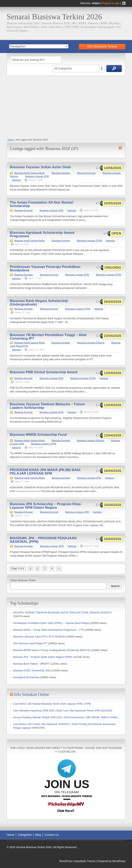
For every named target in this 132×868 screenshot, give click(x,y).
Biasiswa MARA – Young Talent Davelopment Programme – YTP (48, 630)
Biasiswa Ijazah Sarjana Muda (30, 173)
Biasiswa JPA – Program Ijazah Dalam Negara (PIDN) (43, 657)
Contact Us (52, 835)
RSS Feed (124, 3)
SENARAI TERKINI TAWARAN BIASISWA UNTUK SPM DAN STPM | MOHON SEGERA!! (63, 613)
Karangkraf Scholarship (26, 677)
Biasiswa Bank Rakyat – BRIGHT (31, 664)
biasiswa (16, 180)
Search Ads (114, 69)
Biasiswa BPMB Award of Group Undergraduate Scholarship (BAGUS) (52, 650)
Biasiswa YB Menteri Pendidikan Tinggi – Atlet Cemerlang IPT (48, 337)
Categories (25, 835)
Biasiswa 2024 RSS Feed (120, 148)
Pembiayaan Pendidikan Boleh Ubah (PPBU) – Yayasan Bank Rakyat (51, 623)
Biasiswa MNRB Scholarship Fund (38, 435)
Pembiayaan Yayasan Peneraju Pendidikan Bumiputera (45, 269)
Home (11, 140)
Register (107, 3)
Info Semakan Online (32, 694)
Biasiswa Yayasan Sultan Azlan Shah (41, 167)
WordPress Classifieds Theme (77, 861)
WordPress (119, 861)
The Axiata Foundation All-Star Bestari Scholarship (42, 204)
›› (59, 568)
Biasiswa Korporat (86, 173)
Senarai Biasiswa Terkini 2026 (54, 17)
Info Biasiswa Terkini (102, 47)
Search (115, 586)
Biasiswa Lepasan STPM (89, 241)
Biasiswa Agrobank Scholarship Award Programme (42, 234)
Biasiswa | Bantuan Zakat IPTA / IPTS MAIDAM (39, 637)
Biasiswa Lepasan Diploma (91, 343)
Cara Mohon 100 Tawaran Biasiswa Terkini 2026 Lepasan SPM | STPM (52, 704)
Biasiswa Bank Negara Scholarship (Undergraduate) (39, 303)
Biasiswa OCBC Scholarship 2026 (32, 671)
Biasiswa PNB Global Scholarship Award (44, 372)
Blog (38, 835)
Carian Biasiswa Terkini (23, 580)
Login (116, 3)
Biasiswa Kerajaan (61, 173)
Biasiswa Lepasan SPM (37, 176)
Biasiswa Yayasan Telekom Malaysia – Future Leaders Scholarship (47, 406)
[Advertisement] (66, 107)
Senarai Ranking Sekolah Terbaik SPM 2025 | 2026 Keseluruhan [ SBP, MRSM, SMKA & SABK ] (66, 717)
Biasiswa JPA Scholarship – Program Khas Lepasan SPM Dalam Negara (45, 506)
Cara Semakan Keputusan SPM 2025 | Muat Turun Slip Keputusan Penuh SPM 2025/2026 (63, 711)
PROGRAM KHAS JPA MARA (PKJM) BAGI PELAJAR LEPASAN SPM (45, 472)
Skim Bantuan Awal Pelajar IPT (30, 643)
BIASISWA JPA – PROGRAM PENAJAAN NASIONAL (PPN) (43, 540)
